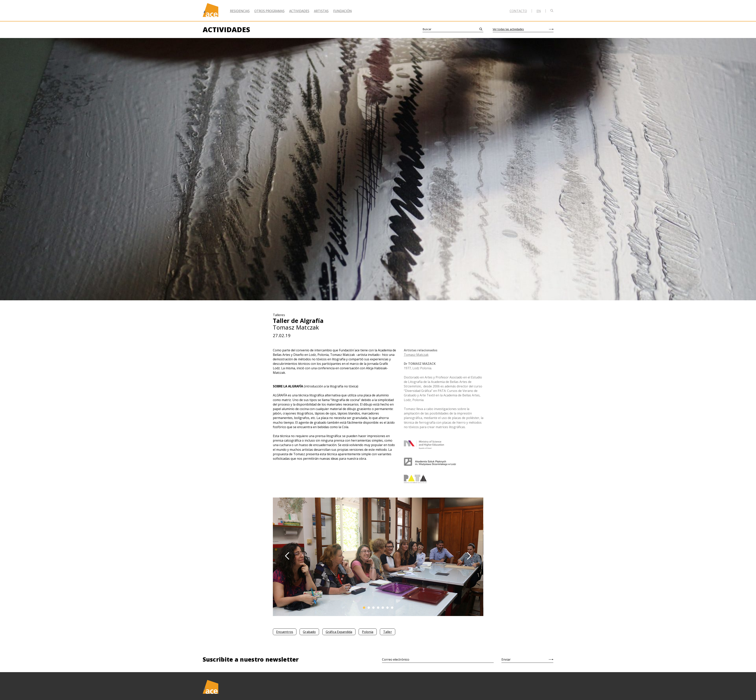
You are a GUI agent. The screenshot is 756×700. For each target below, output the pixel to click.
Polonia (368, 632)
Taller (388, 632)
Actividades (299, 11)
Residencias (240, 11)
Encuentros (285, 632)
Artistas (321, 11)
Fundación (343, 11)
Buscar (427, 29)
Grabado (309, 632)
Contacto (518, 11)
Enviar (506, 659)
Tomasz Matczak (416, 355)
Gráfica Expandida (339, 632)
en (539, 11)
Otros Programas (269, 11)
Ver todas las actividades (508, 29)
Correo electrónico (396, 659)
